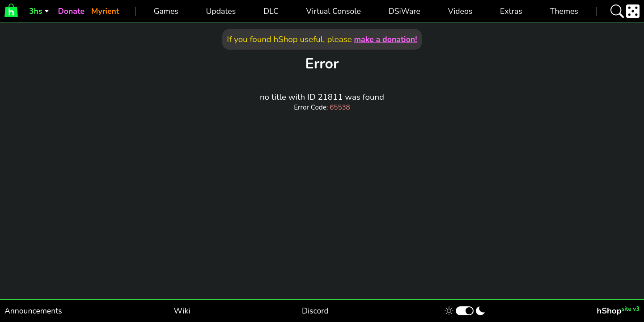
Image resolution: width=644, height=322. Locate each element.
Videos (460, 11)
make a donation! (385, 39)
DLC (271, 11)
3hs (36, 11)
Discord (315, 311)
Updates (221, 11)
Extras (511, 11)
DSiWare (405, 11)
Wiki (182, 311)
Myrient (105, 11)
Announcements (33, 311)
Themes (564, 11)
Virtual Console (334, 11)
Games (166, 11)
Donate (71, 11)
